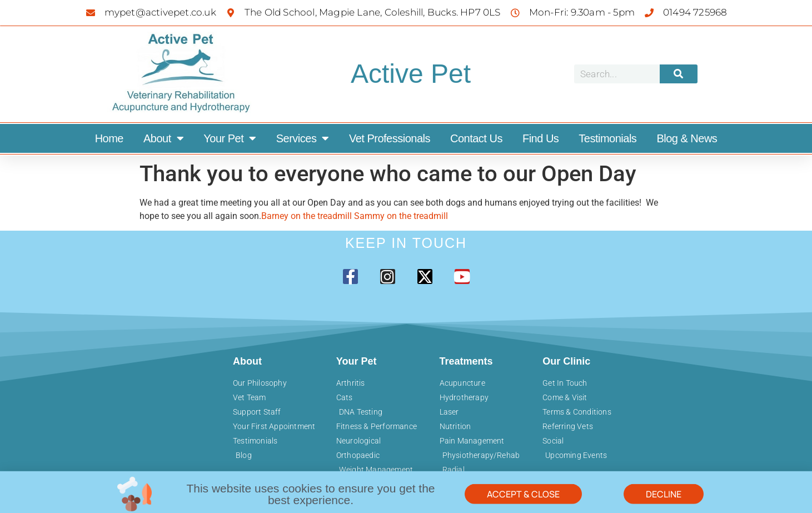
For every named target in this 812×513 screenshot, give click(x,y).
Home (109, 138)
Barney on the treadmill (308, 216)
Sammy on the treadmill (401, 216)
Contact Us (476, 138)
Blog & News (687, 138)
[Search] (679, 74)
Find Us (540, 138)
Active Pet (411, 74)
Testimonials (607, 138)
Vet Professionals (390, 138)
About (163, 138)
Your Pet (230, 138)
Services (303, 138)
